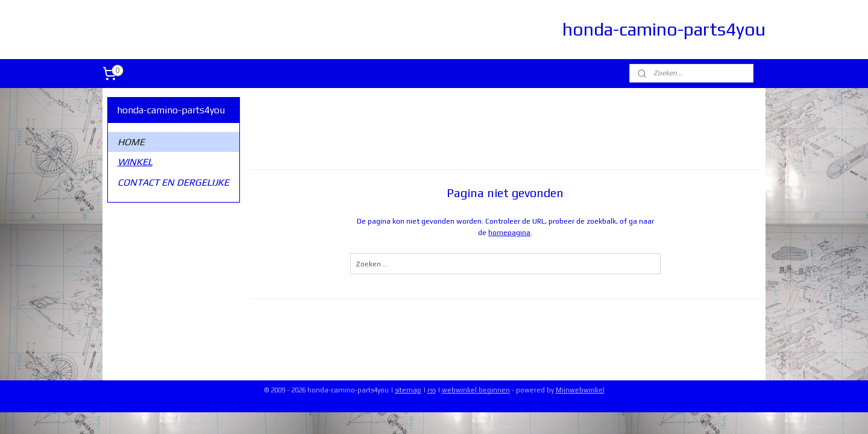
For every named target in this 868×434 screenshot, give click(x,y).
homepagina (509, 233)
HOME (131, 142)
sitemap (408, 390)
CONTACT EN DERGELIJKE (173, 182)
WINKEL (135, 162)
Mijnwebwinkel (580, 390)
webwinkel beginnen (476, 390)
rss (432, 390)
